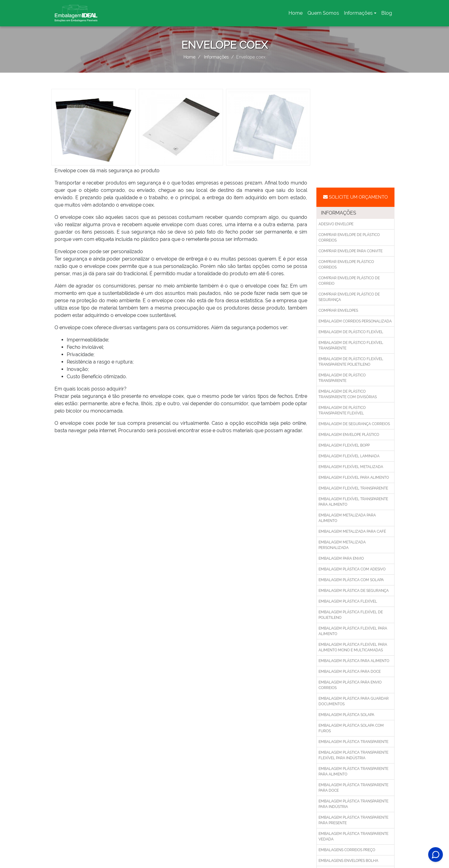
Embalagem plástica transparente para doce (353, 788)
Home (297, 15)
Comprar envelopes (338, 310)
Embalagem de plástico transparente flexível (342, 410)
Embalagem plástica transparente (353, 742)
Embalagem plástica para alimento (354, 661)
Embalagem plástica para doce (350, 672)
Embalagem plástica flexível (348, 601)
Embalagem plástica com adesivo (352, 569)
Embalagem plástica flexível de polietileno (351, 615)
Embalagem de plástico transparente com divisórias (348, 394)
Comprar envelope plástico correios (346, 265)
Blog (387, 13)
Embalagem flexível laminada (349, 456)
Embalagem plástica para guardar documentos (354, 701)
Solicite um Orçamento (355, 197)
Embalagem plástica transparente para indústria (353, 804)
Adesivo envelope (336, 224)
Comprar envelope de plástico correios (349, 238)
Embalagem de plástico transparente (342, 378)
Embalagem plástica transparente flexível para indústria (353, 755)
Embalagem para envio (341, 558)
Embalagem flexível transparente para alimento (353, 502)
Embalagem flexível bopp (344, 445)
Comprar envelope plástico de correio (349, 281)
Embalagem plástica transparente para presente (353, 820)
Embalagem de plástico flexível (351, 332)
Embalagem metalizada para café (352, 531)
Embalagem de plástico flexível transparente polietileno (351, 362)
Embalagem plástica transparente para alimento (353, 771)
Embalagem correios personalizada (355, 321)
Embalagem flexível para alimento (354, 478)
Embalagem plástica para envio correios (350, 685)
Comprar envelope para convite (351, 251)
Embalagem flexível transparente (353, 488)
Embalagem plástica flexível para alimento (353, 631)
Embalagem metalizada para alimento (347, 518)
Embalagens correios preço (347, 850)
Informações (358, 13)
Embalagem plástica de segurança (354, 591)
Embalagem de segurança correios (354, 424)
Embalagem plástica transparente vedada (353, 836)
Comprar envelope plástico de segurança (349, 297)
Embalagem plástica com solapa (351, 580)
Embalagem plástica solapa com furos (351, 728)
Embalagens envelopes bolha (348, 861)
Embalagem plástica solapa (346, 715)
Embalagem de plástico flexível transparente (351, 345)
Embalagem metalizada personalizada (342, 545)
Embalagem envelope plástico (349, 435)
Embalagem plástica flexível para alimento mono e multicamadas (353, 647)
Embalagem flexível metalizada (351, 467)
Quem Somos (323, 13)
